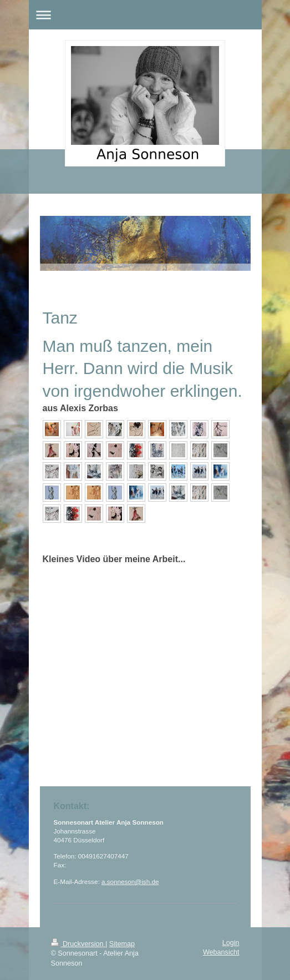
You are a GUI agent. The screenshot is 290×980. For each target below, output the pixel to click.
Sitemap (122, 944)
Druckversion (78, 944)
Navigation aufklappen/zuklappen (145, 15)
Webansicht (221, 952)
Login (231, 943)
